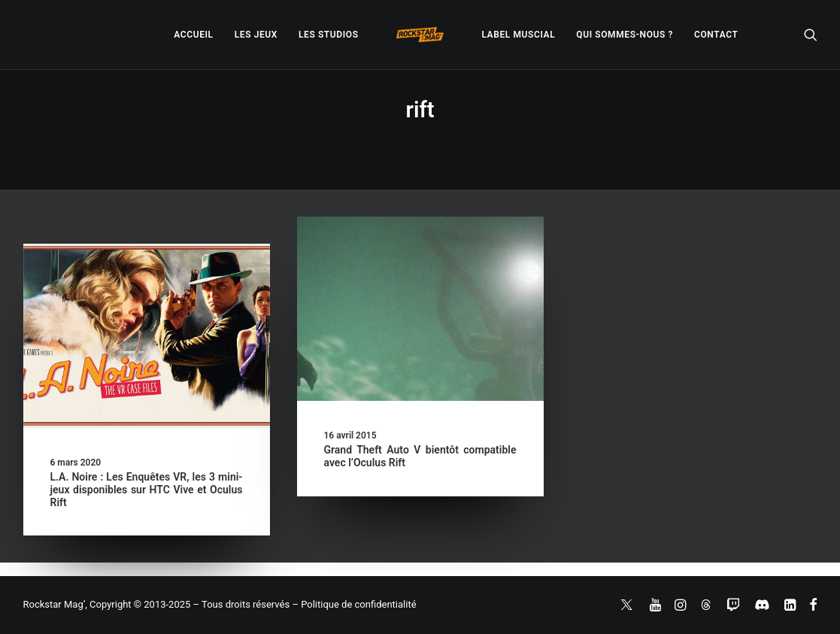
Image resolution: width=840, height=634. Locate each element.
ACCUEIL (193, 35)
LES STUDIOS (329, 35)
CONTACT (716, 35)
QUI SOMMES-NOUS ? (625, 35)
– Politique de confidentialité (354, 604)
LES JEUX (256, 35)
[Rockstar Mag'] (420, 35)
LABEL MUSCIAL (518, 35)
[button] (811, 35)
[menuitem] (193, 35)
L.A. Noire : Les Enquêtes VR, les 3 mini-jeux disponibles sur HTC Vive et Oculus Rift (147, 490)
